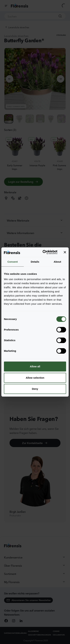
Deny (35, 389)
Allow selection (35, 378)
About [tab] (57, 262)
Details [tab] (35, 262)
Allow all (35, 366)
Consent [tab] (13, 262)
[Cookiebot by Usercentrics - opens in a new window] (43, 252)
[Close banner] (65, 252)
